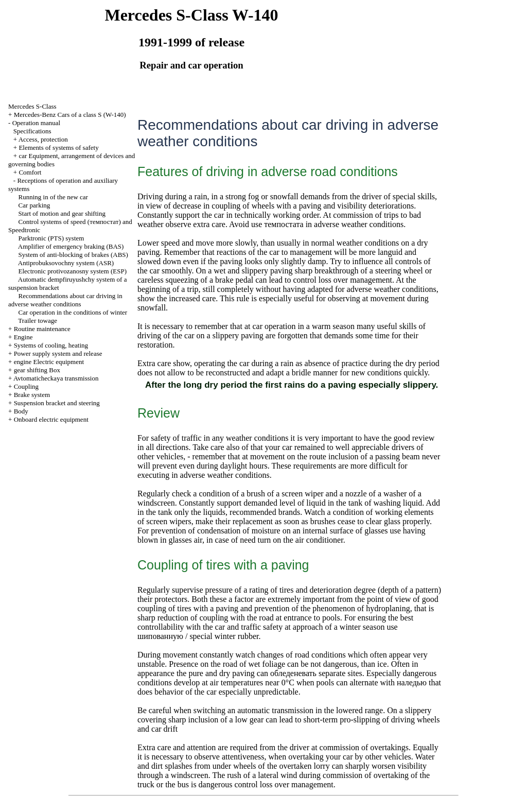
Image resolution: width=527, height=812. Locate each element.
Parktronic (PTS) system (51, 238)
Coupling (26, 386)
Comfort (30, 172)
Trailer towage (38, 321)
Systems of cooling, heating (51, 345)
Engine (23, 337)
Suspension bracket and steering (57, 403)
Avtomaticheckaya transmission (56, 378)
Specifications (32, 131)
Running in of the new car (53, 197)
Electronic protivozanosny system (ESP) (73, 271)
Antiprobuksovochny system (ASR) (66, 263)
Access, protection (43, 139)
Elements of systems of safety (58, 148)
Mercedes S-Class (32, 106)
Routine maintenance (42, 329)
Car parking (34, 205)
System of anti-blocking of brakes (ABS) (73, 255)
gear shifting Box (37, 370)
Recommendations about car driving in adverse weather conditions (65, 300)
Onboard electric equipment (51, 419)
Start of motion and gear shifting (62, 213)
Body (21, 411)
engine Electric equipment (49, 362)
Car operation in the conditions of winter (73, 312)
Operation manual (37, 123)
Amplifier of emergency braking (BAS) (71, 246)
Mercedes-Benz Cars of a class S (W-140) (70, 115)
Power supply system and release (58, 353)
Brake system (32, 395)
